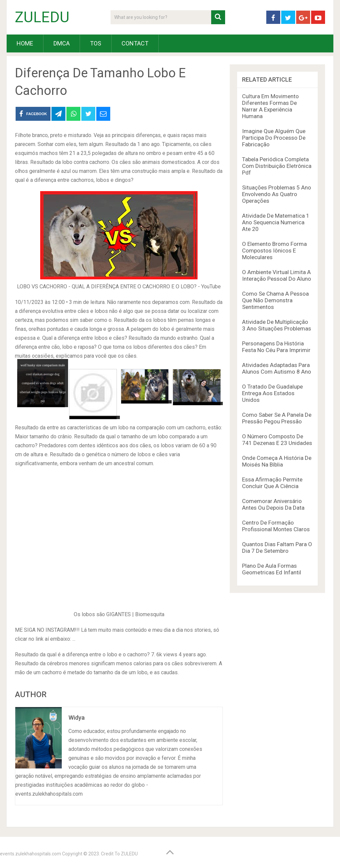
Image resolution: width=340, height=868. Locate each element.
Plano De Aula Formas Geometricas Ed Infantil (272, 569)
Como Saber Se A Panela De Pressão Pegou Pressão (277, 418)
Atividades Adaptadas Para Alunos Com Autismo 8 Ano (277, 368)
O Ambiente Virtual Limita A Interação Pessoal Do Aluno (277, 275)
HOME (25, 43)
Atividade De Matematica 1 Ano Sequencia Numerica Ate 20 (276, 222)
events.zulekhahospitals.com (31, 854)
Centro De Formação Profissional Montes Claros (276, 526)
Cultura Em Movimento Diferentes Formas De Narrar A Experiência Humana (270, 106)
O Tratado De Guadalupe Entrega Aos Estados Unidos (272, 393)
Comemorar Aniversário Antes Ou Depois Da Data (273, 504)
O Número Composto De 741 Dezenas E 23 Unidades (277, 440)
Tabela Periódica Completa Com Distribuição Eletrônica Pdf (277, 166)
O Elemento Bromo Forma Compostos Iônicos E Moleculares (274, 251)
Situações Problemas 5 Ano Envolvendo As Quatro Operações (277, 194)
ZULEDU (42, 17)
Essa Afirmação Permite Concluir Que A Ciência (272, 483)
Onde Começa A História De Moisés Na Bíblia (277, 461)
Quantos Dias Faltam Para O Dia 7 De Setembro (277, 547)
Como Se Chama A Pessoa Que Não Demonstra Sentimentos (275, 300)
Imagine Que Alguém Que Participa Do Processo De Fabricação (274, 138)
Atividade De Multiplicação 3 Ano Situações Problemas (277, 325)
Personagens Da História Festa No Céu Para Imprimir (276, 347)
